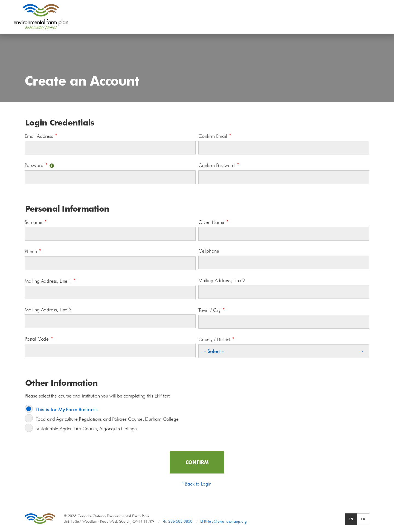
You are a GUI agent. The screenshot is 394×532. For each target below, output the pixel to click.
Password (39, 165)
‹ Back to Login (197, 484)
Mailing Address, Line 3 (48, 310)
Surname (36, 222)
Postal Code (39, 338)
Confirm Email (215, 135)
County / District (216, 339)
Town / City (212, 310)
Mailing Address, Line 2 (222, 280)
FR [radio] (363, 519)
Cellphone (209, 251)
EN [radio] (351, 519)
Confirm (197, 462)
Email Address (41, 135)
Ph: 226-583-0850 (177, 521)
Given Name (213, 222)
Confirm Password (219, 165)
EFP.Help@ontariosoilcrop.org (223, 521)
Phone (33, 251)
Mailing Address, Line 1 (50, 280)
